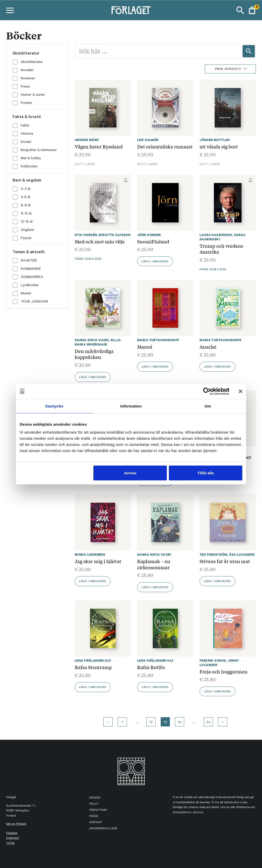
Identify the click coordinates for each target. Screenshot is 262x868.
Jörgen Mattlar (215, 140)
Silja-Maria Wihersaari (98, 342)
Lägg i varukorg (155, 262)
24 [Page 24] (208, 723)
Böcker (95, 798)
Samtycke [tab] (54, 406)
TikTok (10, 844)
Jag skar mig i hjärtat (98, 561)
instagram (13, 838)
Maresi (145, 347)
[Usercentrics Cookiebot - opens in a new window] (207, 391)
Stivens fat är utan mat (225, 561)
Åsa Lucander (242, 555)
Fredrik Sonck (213, 661)
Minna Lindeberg (90, 555)
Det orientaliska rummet (165, 146)
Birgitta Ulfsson (115, 235)
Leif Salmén (148, 140)
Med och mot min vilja (100, 241)
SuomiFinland (153, 241)
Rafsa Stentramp (93, 667)
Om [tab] (208, 406)
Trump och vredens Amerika (221, 249)
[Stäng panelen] (241, 391)
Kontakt (96, 823)
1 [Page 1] (122, 723)
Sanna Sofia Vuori (92, 340)
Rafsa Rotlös (151, 667)
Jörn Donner (149, 235)
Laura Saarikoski (216, 235)
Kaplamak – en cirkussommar (154, 564)
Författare (98, 811)
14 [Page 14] (180, 723)
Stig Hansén (86, 235)
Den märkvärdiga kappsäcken (94, 354)
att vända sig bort (219, 146)
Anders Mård (87, 140)
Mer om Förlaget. (16, 824)
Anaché (208, 347)
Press (94, 817)
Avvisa (130, 473)
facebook (12, 834)
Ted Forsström (213, 555)
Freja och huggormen (223, 671)
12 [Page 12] (151, 723)
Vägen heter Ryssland (99, 146)
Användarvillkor (103, 829)
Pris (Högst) (228, 69)
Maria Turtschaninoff (158, 340)
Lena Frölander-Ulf (93, 661)
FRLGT (94, 804)
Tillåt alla (205, 473)
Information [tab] (131, 406)
